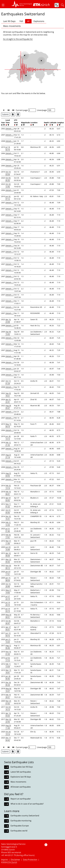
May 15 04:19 (8, 425)
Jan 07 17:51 (8, 573)
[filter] (4, 125)
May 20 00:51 (8, 616)
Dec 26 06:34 (8, 684)
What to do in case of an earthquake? (27, 804)
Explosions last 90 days (21, 777)
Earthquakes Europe (20, 826)
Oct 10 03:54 (8, 173)
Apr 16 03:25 (8, 714)
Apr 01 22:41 (8, 401)
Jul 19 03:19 (8, 610)
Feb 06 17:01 (8, 536)
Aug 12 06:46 (8, 647)
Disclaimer (15, 860)
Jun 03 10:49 (8, 548)
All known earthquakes (21, 787)
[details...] (9, 129)
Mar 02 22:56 (8, 720)
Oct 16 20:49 (8, 585)
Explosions (39, 21)
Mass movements (12, 26)
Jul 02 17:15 (8, 659)
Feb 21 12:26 (8, 524)
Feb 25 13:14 (8, 487)
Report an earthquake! (21, 799)
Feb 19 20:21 (8, 696)
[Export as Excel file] (13, 114)
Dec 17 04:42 (8, 739)
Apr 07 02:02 (8, 499)
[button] (4, 5)
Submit (5, 114)
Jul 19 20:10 (8, 604)
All (28, 21)
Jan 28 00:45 (8, 677)
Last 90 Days (9, 21)
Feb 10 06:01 (8, 493)
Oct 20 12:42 (8, 185)
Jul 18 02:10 (8, 148)
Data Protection (30, 860)
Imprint (4, 860)
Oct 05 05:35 (8, 179)
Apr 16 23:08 (8, 321)
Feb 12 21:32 (8, 444)
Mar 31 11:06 (8, 542)
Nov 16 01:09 (8, 653)
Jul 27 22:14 (8, 598)
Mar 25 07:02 (8, 702)
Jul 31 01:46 (8, 530)
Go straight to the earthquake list (18, 39)
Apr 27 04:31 (8, 628)
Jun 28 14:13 (8, 438)
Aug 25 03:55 (8, 474)
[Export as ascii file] (18, 114)
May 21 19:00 (8, 591)
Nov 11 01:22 (8, 505)
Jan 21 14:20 (8, 641)
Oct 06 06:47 (8, 622)
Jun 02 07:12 (8, 198)
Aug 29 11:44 (8, 727)
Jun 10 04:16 (8, 634)
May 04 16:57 (8, 690)
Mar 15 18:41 (8, 671)
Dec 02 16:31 (8, 518)
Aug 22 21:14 (8, 456)
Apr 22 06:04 (8, 554)
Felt (21, 21)
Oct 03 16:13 (8, 708)
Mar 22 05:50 (8, 561)
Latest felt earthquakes (21, 772)
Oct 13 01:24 (8, 382)
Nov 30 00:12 (8, 567)
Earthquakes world (19, 831)
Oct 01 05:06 (8, 511)
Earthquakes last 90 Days (22, 767)
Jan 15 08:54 (8, 579)
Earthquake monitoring (21, 821)
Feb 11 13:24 (8, 665)
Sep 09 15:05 (8, 333)
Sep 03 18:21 (8, 394)
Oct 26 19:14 (8, 733)
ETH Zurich (12, 862)
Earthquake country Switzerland (25, 816)
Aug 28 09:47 (8, 407)
